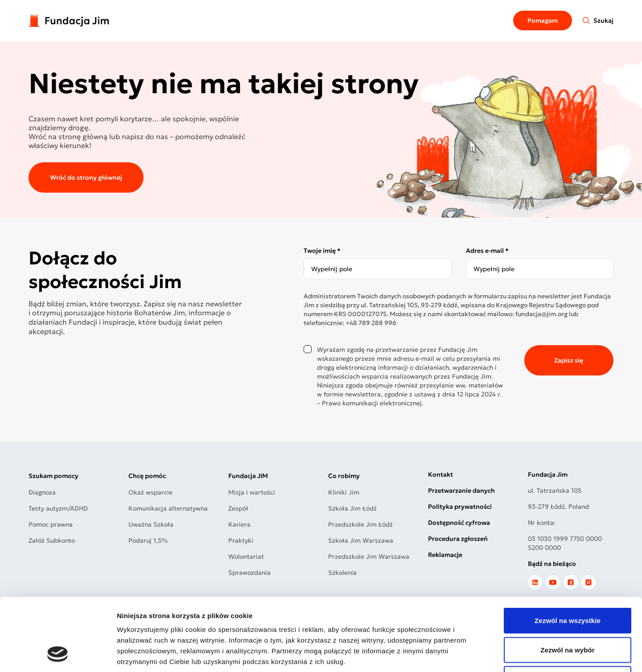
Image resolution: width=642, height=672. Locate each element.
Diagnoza (42, 492)
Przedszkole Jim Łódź (360, 524)
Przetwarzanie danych (461, 491)
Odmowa (568, 613)
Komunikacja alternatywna (168, 508)
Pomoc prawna (51, 524)
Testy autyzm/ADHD (58, 508)
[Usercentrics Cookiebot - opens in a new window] (58, 655)
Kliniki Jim (344, 492)
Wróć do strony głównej (86, 177)
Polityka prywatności (460, 507)
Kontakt (440, 474)
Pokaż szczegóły (476, 654)
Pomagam (543, 21)
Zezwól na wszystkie (568, 555)
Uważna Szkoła (151, 524)
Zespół (238, 508)
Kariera (239, 524)
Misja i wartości (252, 492)
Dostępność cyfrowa (459, 523)
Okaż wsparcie (150, 492)
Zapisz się (569, 360)
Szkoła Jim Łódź (352, 508)
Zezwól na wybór (568, 584)
